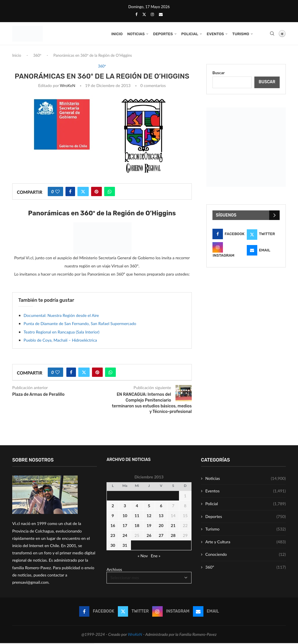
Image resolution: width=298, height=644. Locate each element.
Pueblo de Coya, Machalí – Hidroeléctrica (60, 341)
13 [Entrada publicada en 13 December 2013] (161, 516)
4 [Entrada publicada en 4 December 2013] (137, 506)
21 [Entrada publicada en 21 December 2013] (173, 526)
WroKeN (68, 86)
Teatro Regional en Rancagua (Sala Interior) (62, 333)
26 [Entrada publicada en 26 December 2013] (149, 536)
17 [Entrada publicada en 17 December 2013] (125, 526)
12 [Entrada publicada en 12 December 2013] (149, 516)
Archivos (114, 570)
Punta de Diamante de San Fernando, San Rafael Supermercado (80, 324)
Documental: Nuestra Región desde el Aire (61, 316)
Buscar (219, 73)
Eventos (215, 34)
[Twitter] (144, 14)
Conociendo (246, 555)
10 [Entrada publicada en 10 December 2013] (125, 516)
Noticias (136, 34)
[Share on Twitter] (83, 192)
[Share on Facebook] (70, 192)
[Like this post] (57, 192)
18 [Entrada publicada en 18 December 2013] (137, 526)
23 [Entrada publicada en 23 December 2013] (113, 536)
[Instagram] (152, 14)
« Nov (143, 557)
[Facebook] (136, 14)
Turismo (241, 34)
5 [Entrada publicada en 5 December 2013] (149, 506)
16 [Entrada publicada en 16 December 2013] (113, 526)
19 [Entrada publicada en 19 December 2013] (149, 526)
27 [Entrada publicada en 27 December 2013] (161, 536)
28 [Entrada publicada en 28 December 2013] (173, 536)
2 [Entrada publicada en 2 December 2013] (113, 506)
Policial (190, 34)
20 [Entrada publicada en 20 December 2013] (161, 526)
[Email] (161, 14)
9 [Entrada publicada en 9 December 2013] (113, 516)
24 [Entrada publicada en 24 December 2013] (125, 536)
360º (37, 56)
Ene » (156, 557)
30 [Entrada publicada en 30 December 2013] (113, 546)
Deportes (163, 34)
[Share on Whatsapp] (110, 192)
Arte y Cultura (246, 543)
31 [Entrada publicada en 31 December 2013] (125, 546)
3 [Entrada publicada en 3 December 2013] (125, 506)
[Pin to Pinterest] (96, 192)
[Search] (272, 34)
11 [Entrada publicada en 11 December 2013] (137, 516)
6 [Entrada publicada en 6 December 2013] (161, 506)
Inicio (117, 34)
